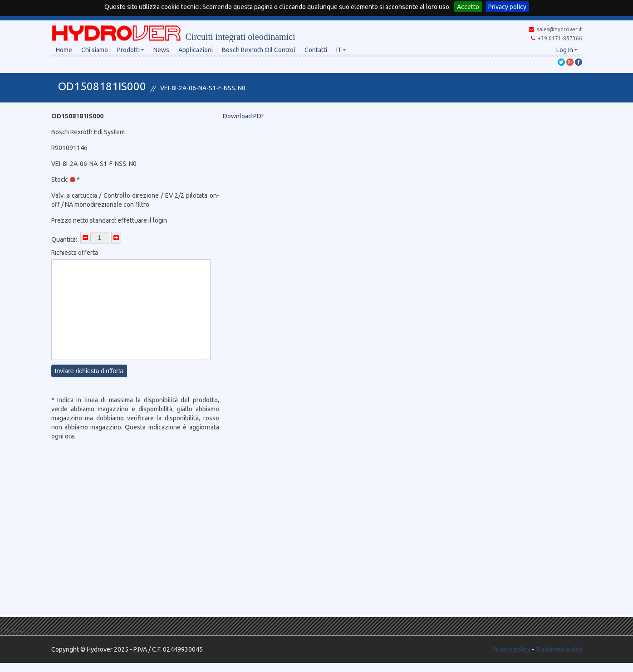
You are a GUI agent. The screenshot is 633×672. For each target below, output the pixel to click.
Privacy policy (507, 7)
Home (64, 50)
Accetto (468, 7)
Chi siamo (95, 50)
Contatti (316, 50)
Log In (567, 50)
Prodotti (131, 50)
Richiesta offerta (75, 253)
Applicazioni (196, 50)
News (161, 50)
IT (341, 50)
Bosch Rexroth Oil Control (259, 50)
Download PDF (244, 116)
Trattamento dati (559, 649)
